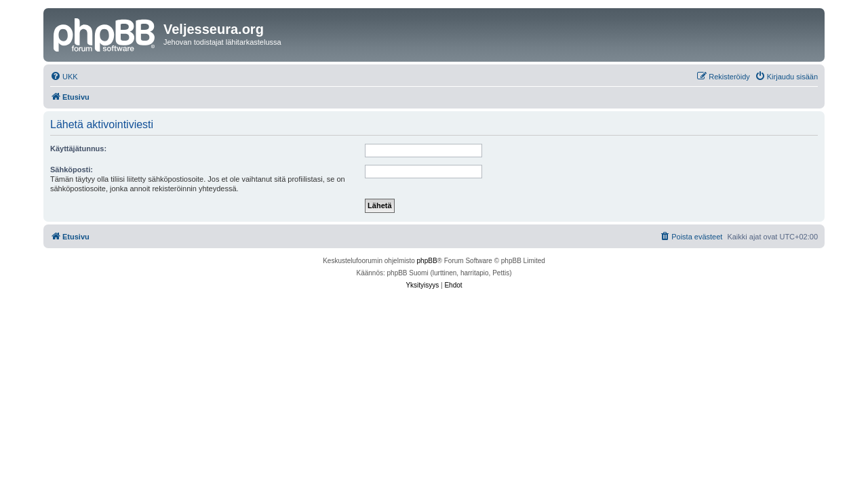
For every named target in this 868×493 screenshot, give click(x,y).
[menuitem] (64, 77)
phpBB (427, 261)
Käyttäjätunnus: (78, 149)
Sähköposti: (72, 170)
